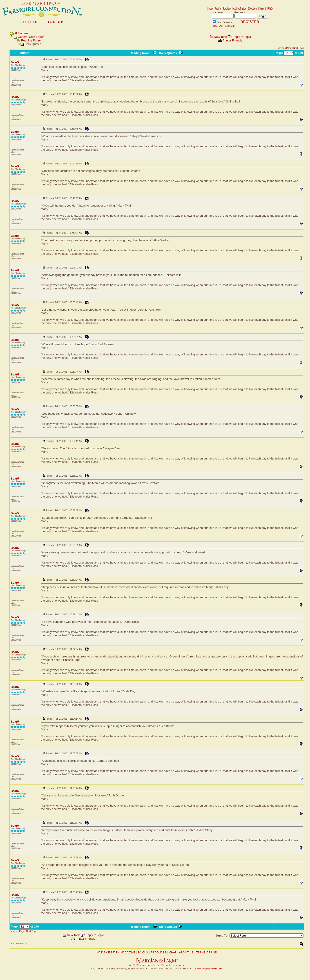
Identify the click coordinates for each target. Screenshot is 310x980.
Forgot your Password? (223, 26)
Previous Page (284, 48)
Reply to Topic (242, 37)
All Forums (21, 33)
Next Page (299, 48)
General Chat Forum (31, 37)
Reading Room (31, 40)
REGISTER (250, 22)
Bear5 (15, 62)
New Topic (221, 37)
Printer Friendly (232, 40)
